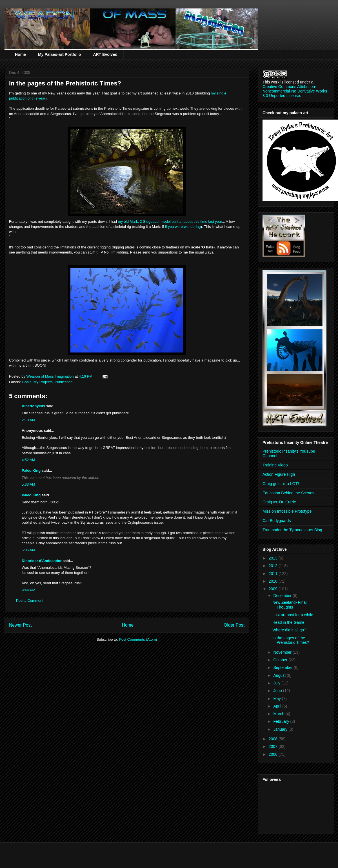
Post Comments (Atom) (138, 639)
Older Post (234, 625)
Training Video (275, 465)
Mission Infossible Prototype (287, 511)
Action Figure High (279, 474)
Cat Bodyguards (277, 521)
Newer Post (20, 625)
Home (20, 54)
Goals (27, 382)
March (279, 714)
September (283, 667)
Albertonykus (33, 406)
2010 (274, 581)
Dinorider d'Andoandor (42, 561)
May (277, 699)
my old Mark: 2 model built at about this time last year (170, 222)
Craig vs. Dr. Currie (279, 502)
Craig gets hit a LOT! (281, 484)
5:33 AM (28, 484)
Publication (64, 382)
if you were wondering (183, 227)
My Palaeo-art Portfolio (59, 54)
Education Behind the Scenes (288, 493)
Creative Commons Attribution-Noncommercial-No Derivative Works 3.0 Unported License (295, 91)
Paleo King (31, 471)
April (278, 706)
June (278, 691)
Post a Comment (30, 601)
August (280, 675)
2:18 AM (28, 420)
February (282, 721)
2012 (274, 566)
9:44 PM (28, 590)
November (283, 652)
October (281, 660)
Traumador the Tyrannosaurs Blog (292, 530)
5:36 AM (28, 550)
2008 (274, 739)
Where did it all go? (289, 630)
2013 (274, 558)
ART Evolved (105, 54)
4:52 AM (28, 460)
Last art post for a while (293, 615)
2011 (274, 574)
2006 (274, 754)
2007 (274, 746)
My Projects (43, 382)
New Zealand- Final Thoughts (289, 605)
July (277, 683)
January (281, 729)
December (283, 596)
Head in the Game (288, 622)
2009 (274, 589)
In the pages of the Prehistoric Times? (291, 640)
